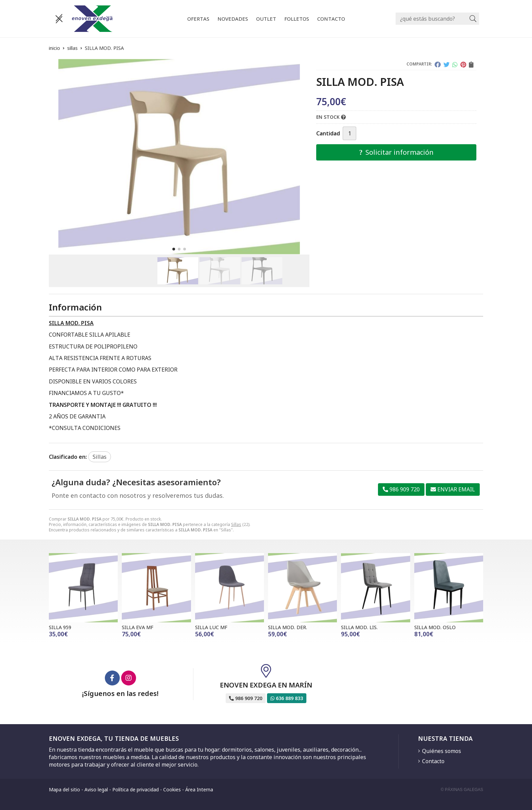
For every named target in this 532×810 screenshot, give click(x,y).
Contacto (433, 761)
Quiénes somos (442, 751)
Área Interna (199, 789)
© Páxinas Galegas (462, 790)
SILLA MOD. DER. (288, 627)
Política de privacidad (136, 789)
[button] (174, 249)
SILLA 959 (60, 627)
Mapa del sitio (64, 789)
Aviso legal (96, 789)
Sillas (236, 524)
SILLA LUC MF (211, 627)
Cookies (172, 789)
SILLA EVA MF (138, 627)
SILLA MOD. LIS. (359, 627)
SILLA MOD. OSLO (435, 627)
